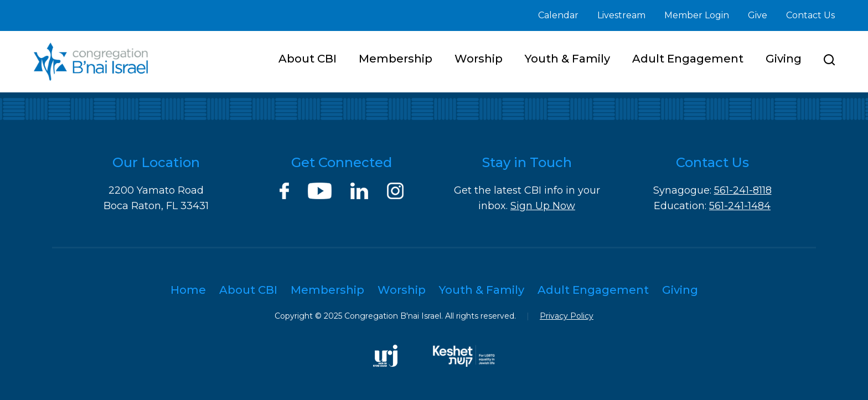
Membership (396, 59)
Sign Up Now (543, 206)
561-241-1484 (740, 206)
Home (188, 290)
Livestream (621, 15)
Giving (784, 59)
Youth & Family (567, 59)
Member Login (697, 15)
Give (758, 15)
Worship (479, 59)
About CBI (308, 59)
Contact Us (810, 15)
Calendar (558, 15)
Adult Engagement (688, 59)
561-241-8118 (743, 190)
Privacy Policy (567, 316)
